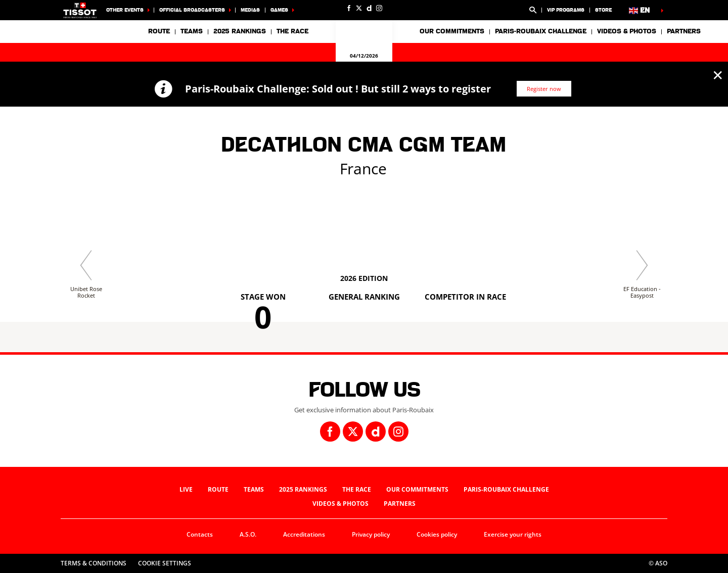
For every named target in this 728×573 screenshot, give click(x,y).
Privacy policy (371, 534)
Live (186, 489)
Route (159, 31)
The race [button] (292, 31)
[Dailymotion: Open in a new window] (369, 8)
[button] (533, 10)
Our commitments (417, 489)
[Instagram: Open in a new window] (379, 8)
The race (357, 489)
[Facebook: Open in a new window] (349, 8)
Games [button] (279, 10)
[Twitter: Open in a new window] (359, 8)
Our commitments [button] (452, 31)
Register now (544, 89)
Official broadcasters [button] (192, 10)
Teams (254, 489)
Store (603, 10)
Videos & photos (627, 31)
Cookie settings (165, 563)
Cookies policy (437, 534)
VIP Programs (566, 10)
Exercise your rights (513, 534)
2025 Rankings (240, 31)
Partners (684, 31)
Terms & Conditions (94, 563)
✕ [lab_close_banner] (718, 75)
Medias (250, 10)
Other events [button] (125, 10)
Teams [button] (192, 31)
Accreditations (304, 534)
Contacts (200, 534)
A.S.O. (248, 534)
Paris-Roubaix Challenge (541, 31)
